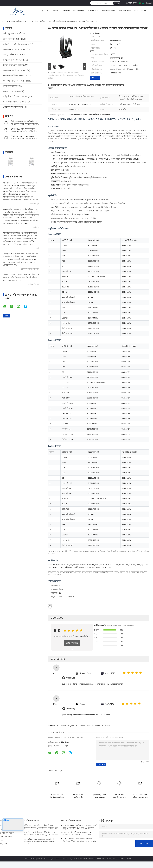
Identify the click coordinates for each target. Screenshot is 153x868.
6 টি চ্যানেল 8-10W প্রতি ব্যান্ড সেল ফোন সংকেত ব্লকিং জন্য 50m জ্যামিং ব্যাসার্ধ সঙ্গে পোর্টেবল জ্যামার (140, 796)
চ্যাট (93, 78)
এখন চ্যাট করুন (131, 3)
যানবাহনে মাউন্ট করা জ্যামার (15, 81)
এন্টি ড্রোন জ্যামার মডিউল (14, 34)
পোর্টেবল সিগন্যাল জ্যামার (14, 60)
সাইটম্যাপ (4, 844)
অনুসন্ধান (117, 3)
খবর (136, 11)
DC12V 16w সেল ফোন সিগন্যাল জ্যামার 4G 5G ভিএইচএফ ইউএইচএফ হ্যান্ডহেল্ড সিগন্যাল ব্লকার (25, 131)
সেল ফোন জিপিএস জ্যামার (15, 70)
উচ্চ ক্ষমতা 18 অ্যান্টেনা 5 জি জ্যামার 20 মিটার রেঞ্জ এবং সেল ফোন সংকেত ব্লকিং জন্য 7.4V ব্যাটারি (78, 796)
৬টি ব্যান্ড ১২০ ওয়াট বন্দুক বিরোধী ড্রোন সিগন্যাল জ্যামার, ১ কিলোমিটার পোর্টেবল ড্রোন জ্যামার (41, 827)
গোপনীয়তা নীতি (30, 859)
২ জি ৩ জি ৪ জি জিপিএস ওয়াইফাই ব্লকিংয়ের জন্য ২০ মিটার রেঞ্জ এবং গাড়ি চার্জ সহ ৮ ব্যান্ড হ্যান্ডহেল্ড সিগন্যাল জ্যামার (57, 796)
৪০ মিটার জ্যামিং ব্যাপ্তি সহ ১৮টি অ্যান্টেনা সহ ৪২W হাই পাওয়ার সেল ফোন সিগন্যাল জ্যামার (66, 75)
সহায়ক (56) (70, 678)
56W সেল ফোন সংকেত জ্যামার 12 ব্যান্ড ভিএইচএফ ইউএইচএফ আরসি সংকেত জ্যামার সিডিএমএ (24, 139)
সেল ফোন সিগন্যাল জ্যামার (20, 21)
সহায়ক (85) (71, 709)
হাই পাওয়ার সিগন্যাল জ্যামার (15, 76)
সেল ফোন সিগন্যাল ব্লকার (61, 726)
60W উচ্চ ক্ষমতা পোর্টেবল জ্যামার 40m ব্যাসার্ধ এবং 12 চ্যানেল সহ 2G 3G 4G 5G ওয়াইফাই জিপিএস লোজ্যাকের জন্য (119, 796)
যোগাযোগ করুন (125, 11)
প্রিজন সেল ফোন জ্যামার (14, 65)
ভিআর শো (66, 11)
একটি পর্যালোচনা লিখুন (72, 644)
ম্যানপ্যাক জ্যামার (10, 86)
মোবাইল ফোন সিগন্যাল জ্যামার (16, 44)
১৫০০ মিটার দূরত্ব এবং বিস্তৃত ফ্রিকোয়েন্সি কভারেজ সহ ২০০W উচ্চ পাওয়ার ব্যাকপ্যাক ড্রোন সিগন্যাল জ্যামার (40, 841)
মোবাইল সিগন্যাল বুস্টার (13, 107)
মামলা (144, 11)
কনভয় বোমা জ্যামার (12, 91)
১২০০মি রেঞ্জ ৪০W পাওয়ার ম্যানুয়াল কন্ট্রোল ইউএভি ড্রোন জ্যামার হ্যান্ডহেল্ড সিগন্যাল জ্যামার (99, 796)
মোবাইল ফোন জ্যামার (102, 726)
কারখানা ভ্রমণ (93, 11)
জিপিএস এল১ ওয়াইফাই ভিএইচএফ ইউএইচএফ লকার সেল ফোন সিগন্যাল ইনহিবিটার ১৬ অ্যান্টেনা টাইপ (25, 124)
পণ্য (48, 11)
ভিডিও (56, 11)
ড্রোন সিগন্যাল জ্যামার (12, 39)
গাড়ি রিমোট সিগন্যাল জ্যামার (15, 97)
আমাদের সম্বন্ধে (79, 11)
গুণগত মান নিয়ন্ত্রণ (109, 11)
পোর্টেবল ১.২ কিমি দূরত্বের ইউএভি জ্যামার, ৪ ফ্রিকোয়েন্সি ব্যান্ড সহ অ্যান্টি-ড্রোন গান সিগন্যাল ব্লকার (41, 834)
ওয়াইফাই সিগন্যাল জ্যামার (14, 55)
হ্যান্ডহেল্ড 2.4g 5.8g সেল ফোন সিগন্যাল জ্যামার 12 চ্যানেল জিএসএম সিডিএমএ (77, 834)
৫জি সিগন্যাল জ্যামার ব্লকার (15, 102)
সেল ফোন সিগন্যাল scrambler (82, 726)
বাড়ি (41, 11)
